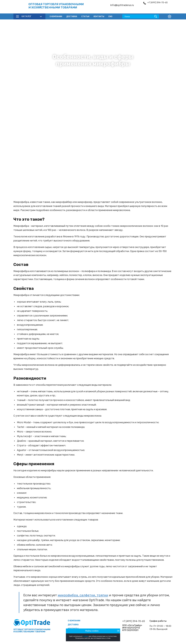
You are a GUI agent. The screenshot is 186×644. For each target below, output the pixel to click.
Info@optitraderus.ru (122, 5)
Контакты (99, 17)
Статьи (85, 17)
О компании (56, 17)
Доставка (72, 17)
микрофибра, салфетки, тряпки (83, 595)
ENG (110, 17)
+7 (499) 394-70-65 (157, 3)
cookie (86, 636)
